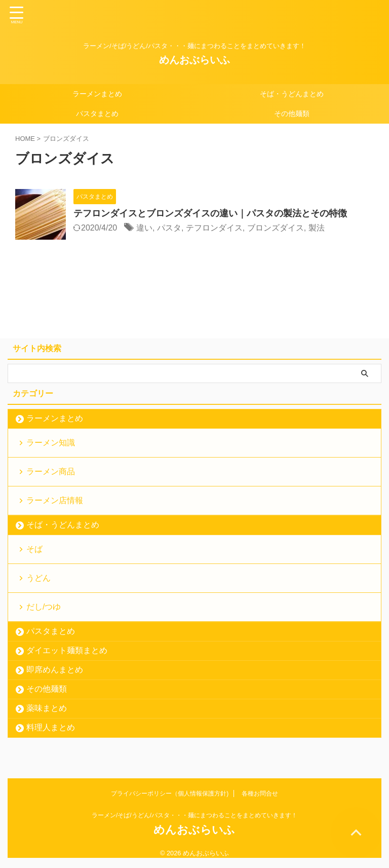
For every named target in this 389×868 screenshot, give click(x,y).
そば (34, 549)
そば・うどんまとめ (292, 94)
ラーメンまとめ (97, 94)
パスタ (169, 228)
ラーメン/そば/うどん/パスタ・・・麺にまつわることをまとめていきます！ (194, 815)
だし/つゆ (44, 607)
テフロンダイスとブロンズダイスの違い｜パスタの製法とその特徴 (210, 213)
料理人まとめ (51, 727)
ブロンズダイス (276, 228)
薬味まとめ (47, 708)
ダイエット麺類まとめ (67, 650)
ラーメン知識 (51, 443)
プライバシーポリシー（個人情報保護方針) (170, 794)
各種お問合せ (260, 794)
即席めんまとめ (55, 670)
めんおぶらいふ (194, 60)
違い (144, 228)
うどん (38, 578)
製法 (317, 228)
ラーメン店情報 (55, 500)
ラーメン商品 (51, 471)
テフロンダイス (214, 228)
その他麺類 (292, 114)
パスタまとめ (97, 114)
